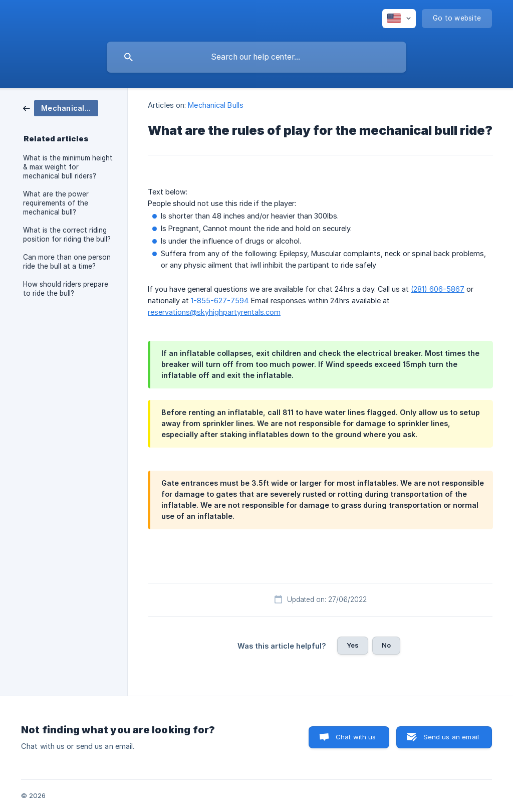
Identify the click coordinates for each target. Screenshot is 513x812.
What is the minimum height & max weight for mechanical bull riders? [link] (68, 167)
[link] (61, 108)
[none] (399, 19)
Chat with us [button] (356, 737)
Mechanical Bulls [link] (216, 105)
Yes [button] (353, 645)
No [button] (386, 645)
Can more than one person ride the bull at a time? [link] (67, 262)
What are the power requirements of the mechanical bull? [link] (56, 203)
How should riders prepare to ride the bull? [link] (66, 289)
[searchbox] (256, 57)
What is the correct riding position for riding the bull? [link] (67, 235)
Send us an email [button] (451, 737)
